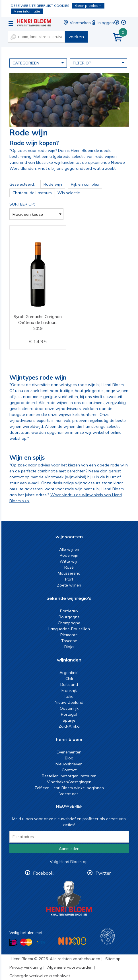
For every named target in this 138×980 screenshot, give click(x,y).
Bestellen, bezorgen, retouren (69, 776)
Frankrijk (69, 690)
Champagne (69, 623)
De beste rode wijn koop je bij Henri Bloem (34, 23)
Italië (69, 696)
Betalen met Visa (41, 943)
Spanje (69, 720)
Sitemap (113, 959)
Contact (69, 770)
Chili (69, 679)
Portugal (69, 714)
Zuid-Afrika (69, 726)
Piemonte (69, 635)
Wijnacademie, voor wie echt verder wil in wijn (108, 936)
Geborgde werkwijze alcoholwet (40, 976)
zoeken (76, 37)
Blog (69, 758)
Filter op (98, 63)
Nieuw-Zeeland (69, 702)
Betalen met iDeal (13, 942)
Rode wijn (69, 555)
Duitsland (69, 684)
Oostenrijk (69, 708)
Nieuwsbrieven (69, 764)
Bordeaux (69, 611)
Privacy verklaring (26, 967)
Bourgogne (69, 617)
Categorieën (38, 63)
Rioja (69, 647)
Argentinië (69, 673)
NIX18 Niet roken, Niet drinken (72, 941)
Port (69, 579)
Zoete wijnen (69, 585)
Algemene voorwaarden (70, 967)
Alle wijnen (69, 549)
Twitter (103, 873)
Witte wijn (69, 561)
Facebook (43, 873)
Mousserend (69, 573)
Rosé (69, 567)
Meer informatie (27, 11)
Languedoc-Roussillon (69, 629)
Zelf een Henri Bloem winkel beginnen (69, 788)
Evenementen (69, 752)
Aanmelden (69, 849)
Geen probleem (88, 6)
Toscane (69, 641)
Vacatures (69, 794)
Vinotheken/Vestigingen (69, 782)
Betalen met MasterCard (26, 942)
